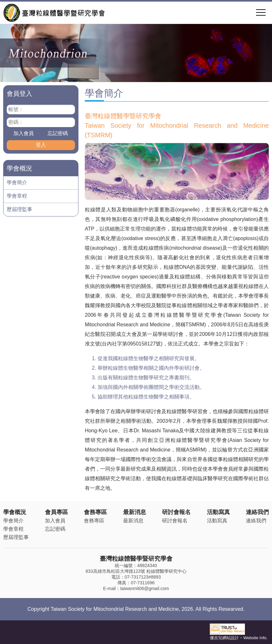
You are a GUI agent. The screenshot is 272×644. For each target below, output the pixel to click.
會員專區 (56, 512)
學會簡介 (17, 182)
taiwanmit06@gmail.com (145, 588)
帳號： (16, 109)
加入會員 (24, 133)
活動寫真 (218, 512)
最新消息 (135, 512)
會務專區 (95, 512)
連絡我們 (257, 512)
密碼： (16, 122)
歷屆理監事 (19, 209)
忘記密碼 (58, 133)
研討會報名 (176, 512)
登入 (41, 145)
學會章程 (17, 196)
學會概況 (15, 512)
